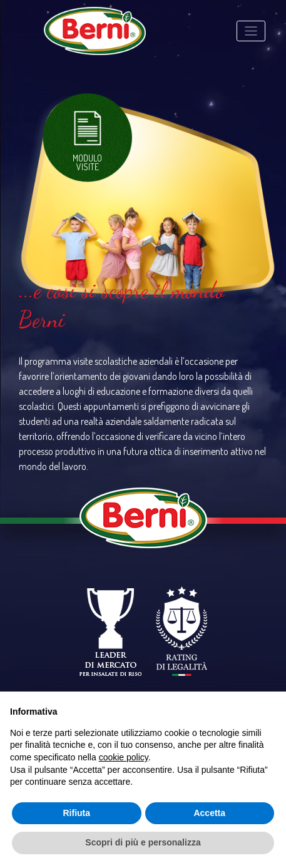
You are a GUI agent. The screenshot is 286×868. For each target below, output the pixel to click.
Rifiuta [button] (76, 813)
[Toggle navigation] (251, 31)
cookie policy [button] (124, 757)
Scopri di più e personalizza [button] (143, 842)
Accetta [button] (209, 813)
